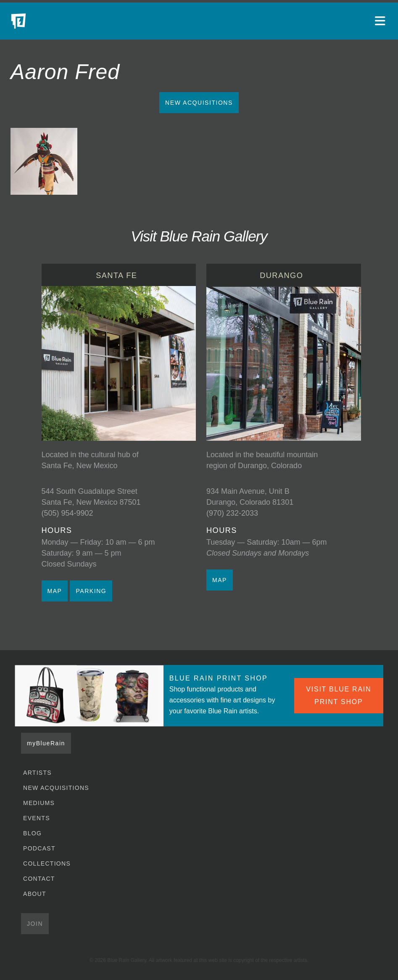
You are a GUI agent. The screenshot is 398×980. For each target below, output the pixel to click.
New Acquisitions (199, 103)
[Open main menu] (381, 21)
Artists (37, 773)
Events (37, 818)
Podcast (39, 848)
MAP (55, 591)
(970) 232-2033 (232, 513)
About (35, 894)
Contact (39, 879)
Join (35, 924)
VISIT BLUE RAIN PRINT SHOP (339, 695)
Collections (47, 863)
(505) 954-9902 (67, 513)
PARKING (91, 591)
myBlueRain (46, 743)
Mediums (39, 803)
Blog (32, 833)
